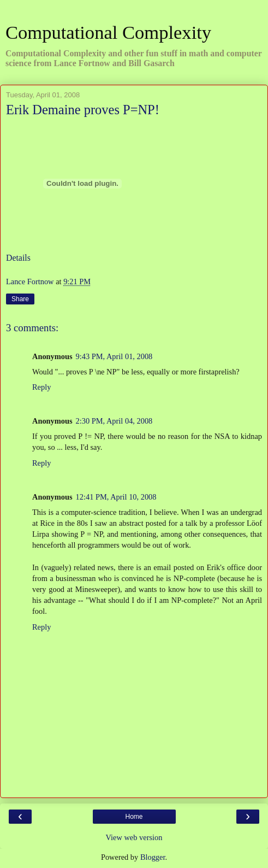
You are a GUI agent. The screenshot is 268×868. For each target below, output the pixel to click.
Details (18, 258)
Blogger (153, 857)
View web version (134, 837)
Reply (41, 387)
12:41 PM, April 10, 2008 (116, 497)
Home (134, 817)
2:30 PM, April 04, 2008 (114, 421)
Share (20, 299)
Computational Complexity (108, 32)
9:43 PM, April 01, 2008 (114, 356)
